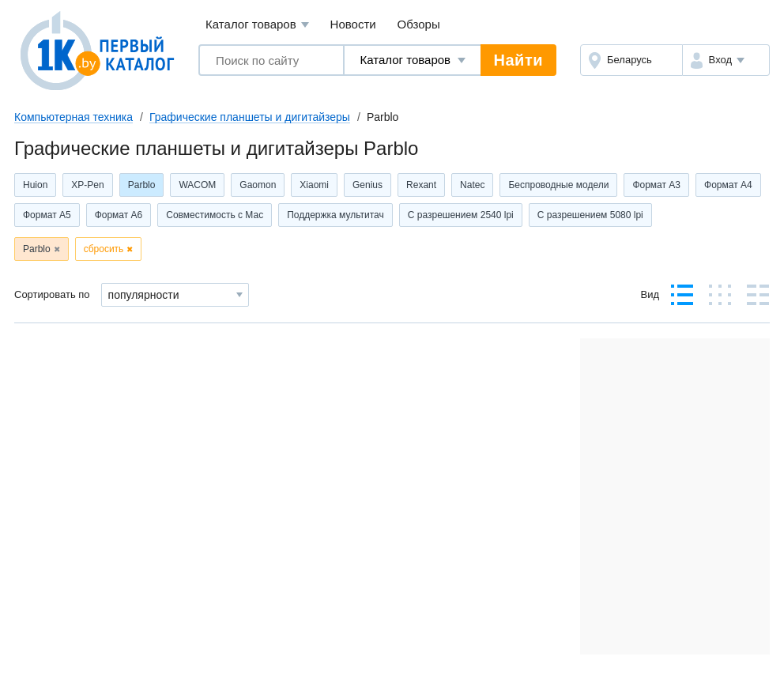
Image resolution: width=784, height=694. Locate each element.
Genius (367, 185)
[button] (726, 60)
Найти (518, 60)
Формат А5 (47, 215)
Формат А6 (119, 215)
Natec (472, 185)
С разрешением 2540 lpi (461, 215)
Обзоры (419, 24)
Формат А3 (656, 185)
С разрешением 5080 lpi (590, 215)
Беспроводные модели (558, 185)
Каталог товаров (257, 25)
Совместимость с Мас (215, 215)
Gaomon (258, 185)
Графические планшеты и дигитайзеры (250, 117)
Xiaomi (314, 185)
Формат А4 (728, 185)
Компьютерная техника (73, 117)
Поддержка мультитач (335, 215)
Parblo (142, 185)
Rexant (421, 185)
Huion (35, 185)
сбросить (104, 249)
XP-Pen (87, 185)
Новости (353, 24)
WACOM (197, 185)
